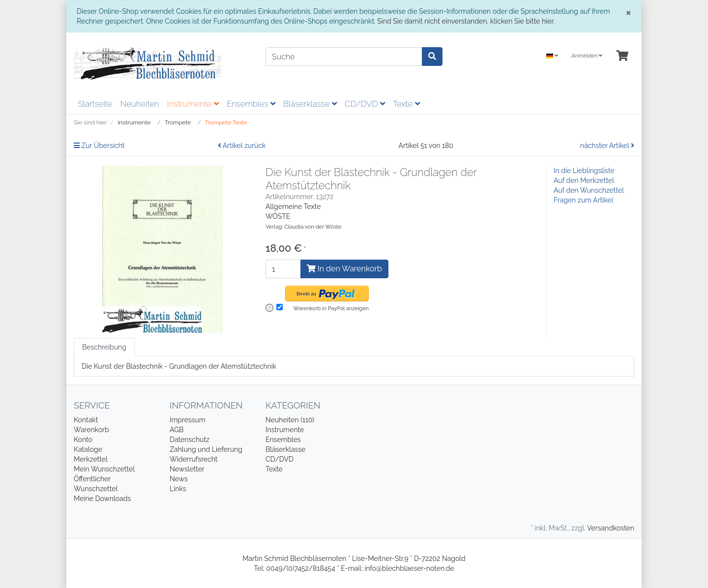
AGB (177, 430)
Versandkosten (611, 528)
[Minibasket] (622, 56)
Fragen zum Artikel (583, 200)
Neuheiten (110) (290, 420)
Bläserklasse (310, 104)
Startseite (95, 104)
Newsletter (187, 469)
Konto (83, 440)
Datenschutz (190, 440)
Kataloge (88, 449)
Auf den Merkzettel (584, 180)
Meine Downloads (102, 499)
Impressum (188, 420)
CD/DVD (365, 104)
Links (178, 489)
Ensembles (251, 104)
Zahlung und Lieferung (206, 449)
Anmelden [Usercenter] (587, 56)
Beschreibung (104, 347)
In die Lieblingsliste (584, 171)
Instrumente (193, 104)
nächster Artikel (607, 146)
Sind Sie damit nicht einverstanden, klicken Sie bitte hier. (466, 21)
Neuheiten (139, 104)
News (179, 479)
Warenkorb (91, 430)
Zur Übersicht (99, 146)
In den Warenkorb (344, 269)
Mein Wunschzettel (104, 469)
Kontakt (86, 420)
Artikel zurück (242, 146)
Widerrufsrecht (194, 459)
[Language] (552, 56)
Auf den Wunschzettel (589, 190)
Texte (406, 104)
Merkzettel (91, 459)
